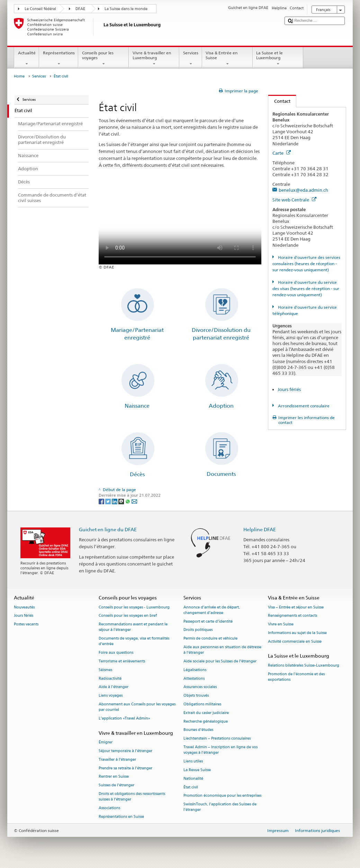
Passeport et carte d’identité (208, 621)
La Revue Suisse (197, 770)
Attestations (194, 679)
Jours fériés (289, 389)
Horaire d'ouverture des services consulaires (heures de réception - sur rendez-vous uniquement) (306, 264)
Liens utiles (193, 762)
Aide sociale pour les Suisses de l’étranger (220, 661)
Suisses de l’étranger (116, 785)
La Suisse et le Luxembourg (278, 58)
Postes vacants (26, 625)
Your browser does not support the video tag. (180, 224)
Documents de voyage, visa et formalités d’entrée (134, 641)
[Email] (134, 501)
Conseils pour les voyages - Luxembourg (134, 607)
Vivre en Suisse (281, 625)
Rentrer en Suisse (114, 777)
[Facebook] (102, 501)
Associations (109, 808)
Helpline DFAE (260, 529)
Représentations (59, 58)
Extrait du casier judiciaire (206, 713)
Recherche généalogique (206, 721)
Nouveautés (24, 607)
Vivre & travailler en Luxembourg (154, 58)
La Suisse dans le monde (126, 9)
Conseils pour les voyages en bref (128, 616)
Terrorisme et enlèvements (122, 661)
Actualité (27, 58)
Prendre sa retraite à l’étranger (125, 768)
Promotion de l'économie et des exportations (296, 677)
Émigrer (106, 742)
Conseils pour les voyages (103, 58)
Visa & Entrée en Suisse (227, 58)
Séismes (105, 670)
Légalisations (195, 670)
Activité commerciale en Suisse (295, 641)
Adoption (221, 406)
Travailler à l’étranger (117, 759)
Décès (137, 474)
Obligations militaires (202, 704)
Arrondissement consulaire (303, 406)
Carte (282, 153)
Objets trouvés (196, 696)
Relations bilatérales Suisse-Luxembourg (304, 665)
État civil (191, 787)
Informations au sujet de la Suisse (297, 633)
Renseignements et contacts (292, 616)
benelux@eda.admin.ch (303, 190)
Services (191, 58)
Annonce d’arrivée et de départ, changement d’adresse (212, 610)
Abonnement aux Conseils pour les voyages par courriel (137, 707)
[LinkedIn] (115, 501)
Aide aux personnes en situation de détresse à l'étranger (222, 650)
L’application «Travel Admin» (124, 718)
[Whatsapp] (128, 501)
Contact (279, 101)
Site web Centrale (294, 200)
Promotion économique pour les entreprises (222, 796)
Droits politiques (198, 630)
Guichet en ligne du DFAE (108, 529)
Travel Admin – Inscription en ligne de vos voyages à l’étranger (220, 750)
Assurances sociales (200, 687)
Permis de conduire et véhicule (210, 639)
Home (19, 76)
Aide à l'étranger (114, 687)
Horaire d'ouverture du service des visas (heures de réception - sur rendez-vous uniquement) (306, 288)
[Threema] (122, 501)
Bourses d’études (198, 730)
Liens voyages (111, 696)
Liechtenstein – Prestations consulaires (217, 739)
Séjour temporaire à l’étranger (125, 751)
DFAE (80, 9)
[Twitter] (109, 501)
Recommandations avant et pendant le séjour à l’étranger (133, 627)
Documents (221, 474)
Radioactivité (110, 679)
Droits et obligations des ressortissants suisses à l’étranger (132, 797)
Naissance (137, 406)
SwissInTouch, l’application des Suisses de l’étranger (220, 807)
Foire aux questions (116, 653)
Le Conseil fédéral (40, 9)
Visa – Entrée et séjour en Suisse (296, 607)
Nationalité (193, 779)
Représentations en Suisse (121, 817)
